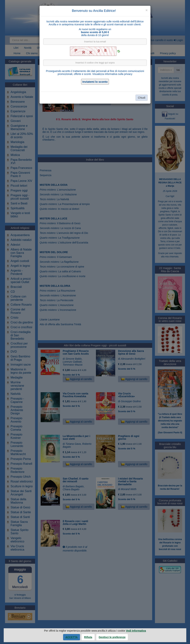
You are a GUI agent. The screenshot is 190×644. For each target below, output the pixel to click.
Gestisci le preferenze (112, 637)
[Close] (147, 10)
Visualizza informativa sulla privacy (112, 74)
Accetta (72, 637)
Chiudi (142, 98)
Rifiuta (88, 637)
